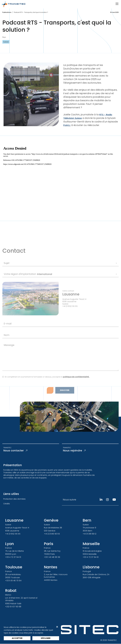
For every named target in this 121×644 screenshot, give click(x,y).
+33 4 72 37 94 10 (13, 557)
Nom (7, 346)
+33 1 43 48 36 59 (52, 557)
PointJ (67, 130)
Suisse (6, 42)
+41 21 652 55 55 (13, 534)
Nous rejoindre (75, 451)
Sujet (7, 274)
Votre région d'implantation (20, 285)
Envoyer (65, 401)
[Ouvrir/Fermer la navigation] (117, 4)
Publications (7, 12)
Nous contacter (16, 451)
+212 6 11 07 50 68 (13, 607)
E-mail (8, 334)
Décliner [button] (46, 638)
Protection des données (14, 499)
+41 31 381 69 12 (90, 534)
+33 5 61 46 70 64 (13, 581)
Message (9, 356)
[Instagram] (107, 500)
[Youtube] (114, 500)
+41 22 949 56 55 (52, 534)
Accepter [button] (17, 638)
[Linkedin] (101, 500)
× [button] (57, 627)
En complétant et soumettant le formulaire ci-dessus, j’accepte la (47, 387)
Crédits (7, 504)
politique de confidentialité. (76, 387)
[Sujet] (64, 274)
